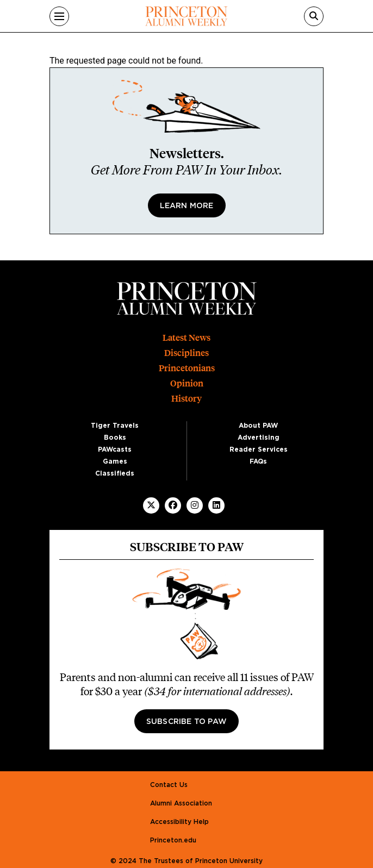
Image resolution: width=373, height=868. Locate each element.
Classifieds (115, 473)
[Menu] (59, 16)
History (186, 399)
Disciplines (186, 353)
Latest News (186, 338)
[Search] (314, 16)
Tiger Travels (115, 426)
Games (115, 461)
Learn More (187, 206)
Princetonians (187, 368)
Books (115, 438)
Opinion (187, 383)
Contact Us (169, 785)
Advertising (259, 438)
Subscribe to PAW (186, 722)
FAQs (258, 461)
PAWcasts (115, 449)
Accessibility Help (179, 822)
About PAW (258, 426)
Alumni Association (181, 803)
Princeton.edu (173, 840)
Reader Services (259, 449)
